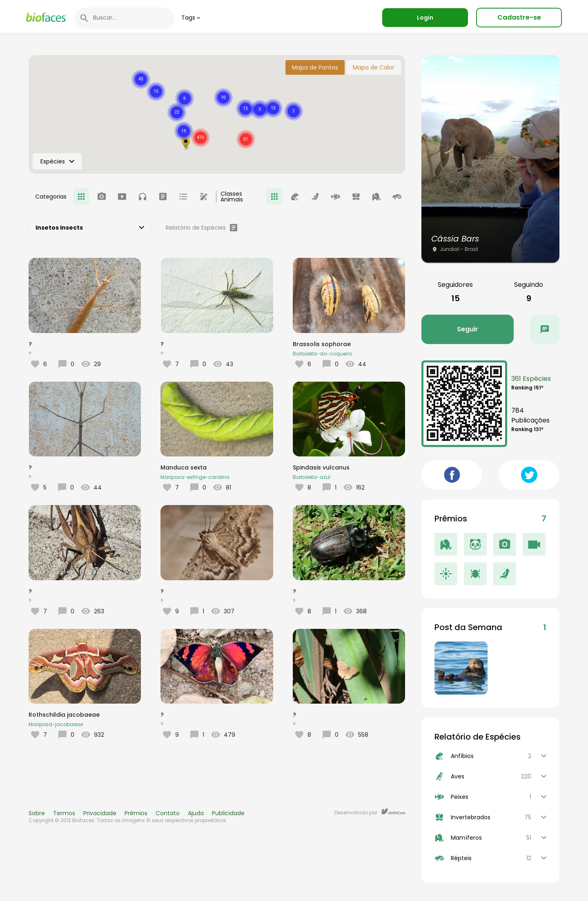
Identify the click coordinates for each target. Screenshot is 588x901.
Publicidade (228, 813)
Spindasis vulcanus (321, 467)
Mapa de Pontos (315, 67)
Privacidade (100, 813)
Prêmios (136, 813)
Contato (168, 813)
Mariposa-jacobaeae (56, 724)
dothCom (393, 812)
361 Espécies (531, 379)
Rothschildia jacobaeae (64, 715)
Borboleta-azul (312, 477)
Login (425, 18)
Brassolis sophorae (322, 344)
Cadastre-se (519, 17)
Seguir (468, 329)
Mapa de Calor (374, 67)
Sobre (37, 813)
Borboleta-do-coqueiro (322, 354)
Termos (64, 813)
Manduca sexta (184, 467)
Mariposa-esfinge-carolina (195, 477)
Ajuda (196, 813)
